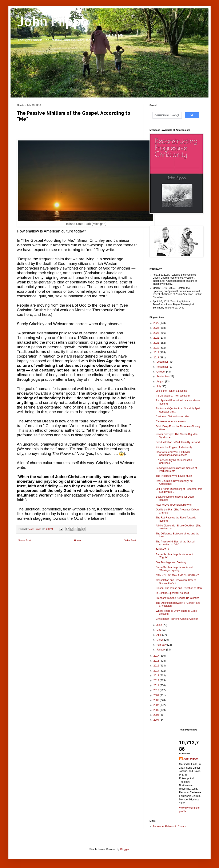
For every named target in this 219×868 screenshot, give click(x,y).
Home (77, 541)
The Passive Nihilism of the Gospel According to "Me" (175, 543)
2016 (157, 661)
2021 (157, 343)
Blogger (125, 849)
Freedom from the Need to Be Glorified (178, 598)
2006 (157, 710)
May (159, 630)
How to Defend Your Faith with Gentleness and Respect (173, 454)
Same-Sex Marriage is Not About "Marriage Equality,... (174, 569)
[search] (167, 115)
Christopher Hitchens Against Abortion (177, 619)
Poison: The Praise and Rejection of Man (179, 588)
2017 (157, 656)
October (161, 372)
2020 (157, 348)
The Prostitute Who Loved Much (174, 476)
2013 (157, 676)
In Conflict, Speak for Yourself (172, 593)
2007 (157, 705)
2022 (157, 338)
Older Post (130, 541)
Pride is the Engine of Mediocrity (174, 447)
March (160, 640)
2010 (157, 690)
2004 (157, 720)
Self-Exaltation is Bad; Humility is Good (178, 442)
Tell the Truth (163, 549)
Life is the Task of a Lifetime (171, 391)
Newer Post (24, 541)
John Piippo (53, 21)
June (160, 625)
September (163, 377)
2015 (157, 666)
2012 (157, 680)
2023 (157, 333)
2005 (157, 715)
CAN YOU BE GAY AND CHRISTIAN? (177, 575)
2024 (157, 328)
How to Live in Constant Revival (174, 505)
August (161, 382)
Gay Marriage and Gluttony (171, 562)
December (163, 362)
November (163, 367)
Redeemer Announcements (171, 421)
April (159, 635)
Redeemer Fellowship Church (169, 827)
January (161, 650)
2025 (157, 323)
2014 (157, 671)
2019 (157, 353)
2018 (157, 358)
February (162, 645)
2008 (157, 700)
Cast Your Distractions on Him (173, 417)
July (159, 386)
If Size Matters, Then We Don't (173, 396)
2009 (157, 695)
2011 (157, 685)
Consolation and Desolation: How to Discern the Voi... (176, 582)
